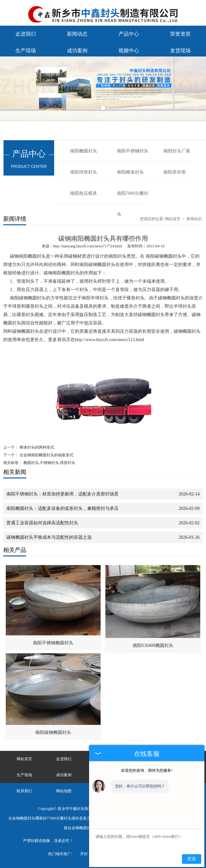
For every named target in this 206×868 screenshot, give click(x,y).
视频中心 (129, 51)
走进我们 (26, 34)
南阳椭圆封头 (84, 151)
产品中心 (129, 34)
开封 (84, 854)
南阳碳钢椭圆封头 (53, 732)
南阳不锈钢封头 (133, 151)
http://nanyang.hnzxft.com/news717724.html (88, 246)
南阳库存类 (175, 172)
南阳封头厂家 (177, 151)
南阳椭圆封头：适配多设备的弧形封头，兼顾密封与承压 (62, 508)
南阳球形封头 (84, 172)
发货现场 (180, 51)
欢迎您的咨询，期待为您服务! (147, 770)
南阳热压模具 (84, 193)
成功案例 (77, 51)
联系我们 (24, 791)
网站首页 (173, 219)
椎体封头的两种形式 (36, 447)
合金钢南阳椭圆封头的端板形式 (46, 455)
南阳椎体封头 (130, 172)
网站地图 (64, 791)
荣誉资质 (180, 34)
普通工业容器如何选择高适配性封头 (42, 523)
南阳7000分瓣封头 (133, 197)
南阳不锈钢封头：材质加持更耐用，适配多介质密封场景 (62, 494)
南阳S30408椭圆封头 (153, 645)
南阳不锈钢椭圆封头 (53, 643)
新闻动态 (77, 34)
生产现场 (26, 51)
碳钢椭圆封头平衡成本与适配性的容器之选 (49, 537)
